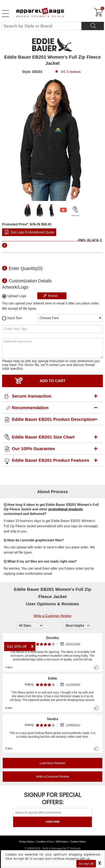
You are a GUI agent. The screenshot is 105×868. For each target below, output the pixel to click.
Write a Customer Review (52, 616)
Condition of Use (45, 842)
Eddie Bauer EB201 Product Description (53, 419)
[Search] (93, 26)
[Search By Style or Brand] (41, 26)
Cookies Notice (78, 842)
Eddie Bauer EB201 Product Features (51, 460)
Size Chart (75, 216)
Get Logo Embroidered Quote (32, 232)
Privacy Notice (26, 842)
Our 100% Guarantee (33, 449)
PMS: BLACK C (90, 240)
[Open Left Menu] (5, 14)
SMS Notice (62, 842)
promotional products (66, 509)
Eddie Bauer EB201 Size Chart (43, 437)
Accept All (86, 864)
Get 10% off (17, 646)
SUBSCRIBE (53, 822)
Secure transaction (32, 396)
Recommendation (30, 408)
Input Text (12, 318)
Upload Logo (14, 296)
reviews (74, 72)
